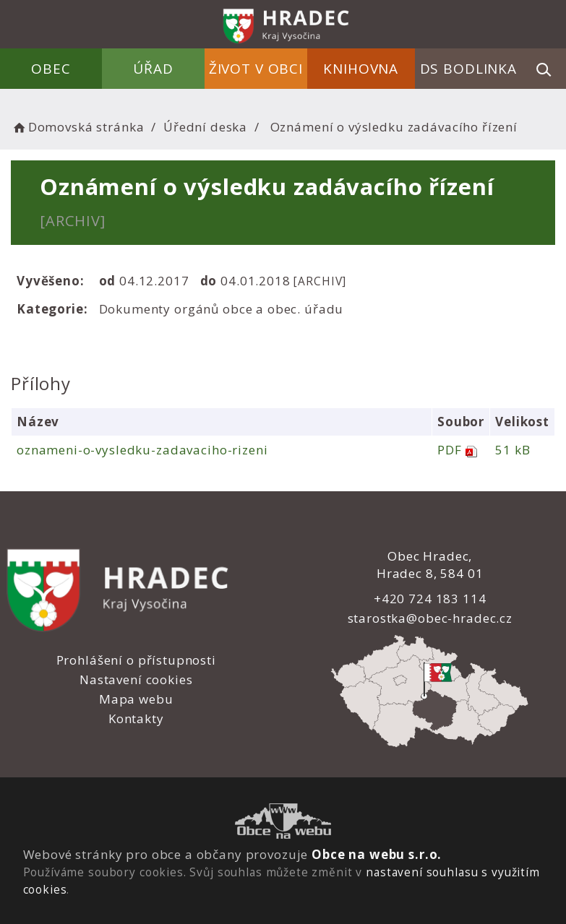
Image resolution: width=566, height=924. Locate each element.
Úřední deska (205, 127)
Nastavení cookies (136, 679)
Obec (51, 69)
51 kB (513, 450)
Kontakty (136, 718)
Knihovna (361, 69)
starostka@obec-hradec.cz (429, 618)
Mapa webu (136, 699)
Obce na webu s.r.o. (377, 854)
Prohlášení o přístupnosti (136, 660)
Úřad (154, 69)
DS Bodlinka (468, 69)
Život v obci (256, 69)
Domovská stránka (77, 127)
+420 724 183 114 (430, 599)
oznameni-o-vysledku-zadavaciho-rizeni (142, 450)
